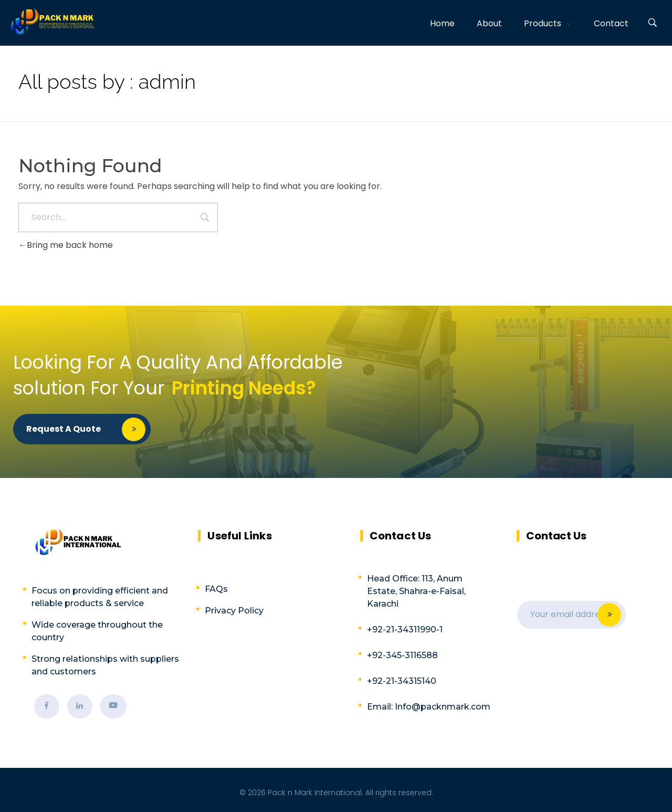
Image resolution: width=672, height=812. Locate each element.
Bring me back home (66, 245)
